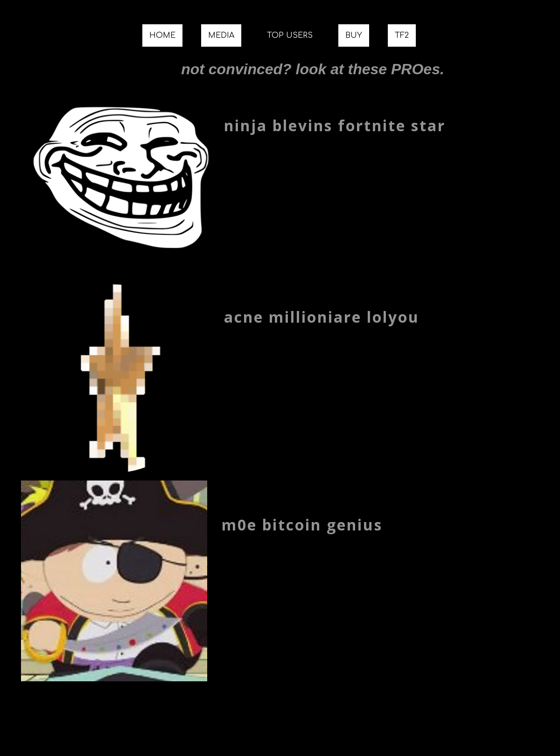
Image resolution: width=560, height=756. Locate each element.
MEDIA (221, 35)
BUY (354, 35)
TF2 (402, 35)
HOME (162, 35)
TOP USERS (290, 35)
